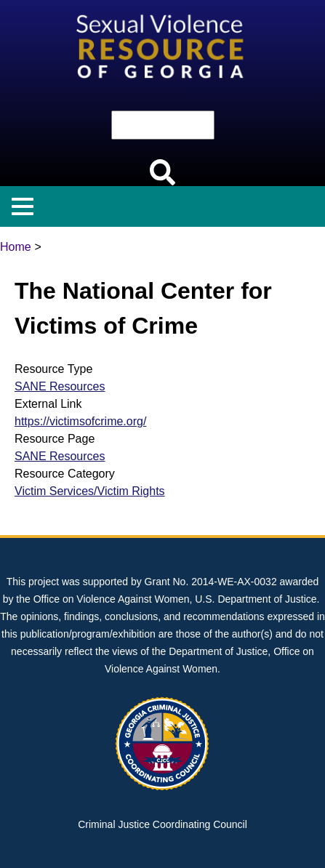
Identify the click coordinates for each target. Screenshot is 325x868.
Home (16, 247)
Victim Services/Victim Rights (90, 491)
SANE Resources (60, 386)
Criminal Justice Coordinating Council (162, 824)
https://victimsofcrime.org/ (80, 421)
